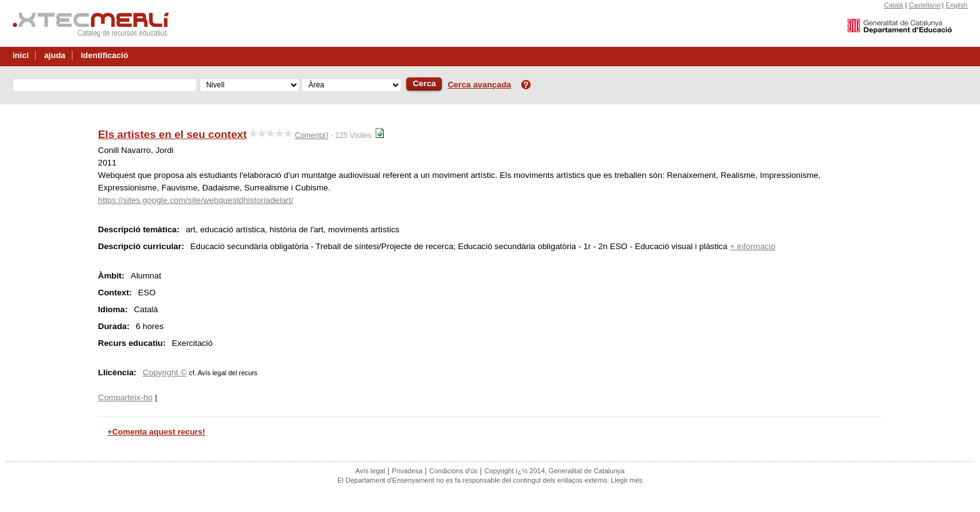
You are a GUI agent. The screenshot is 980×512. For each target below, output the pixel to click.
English (957, 5)
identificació (104, 55)
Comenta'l (312, 135)
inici (21, 55)
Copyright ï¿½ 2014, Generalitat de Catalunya (554, 471)
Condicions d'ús (453, 471)
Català (893, 5)
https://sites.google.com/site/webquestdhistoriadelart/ (196, 200)
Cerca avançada (479, 85)
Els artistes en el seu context (172, 134)
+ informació (753, 246)
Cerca (424, 83)
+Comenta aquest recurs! (156, 432)
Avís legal (371, 471)
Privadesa (407, 471)
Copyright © (165, 372)
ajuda (55, 55)
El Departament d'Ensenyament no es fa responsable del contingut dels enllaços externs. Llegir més (490, 480)
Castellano (924, 5)
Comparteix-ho (125, 397)
